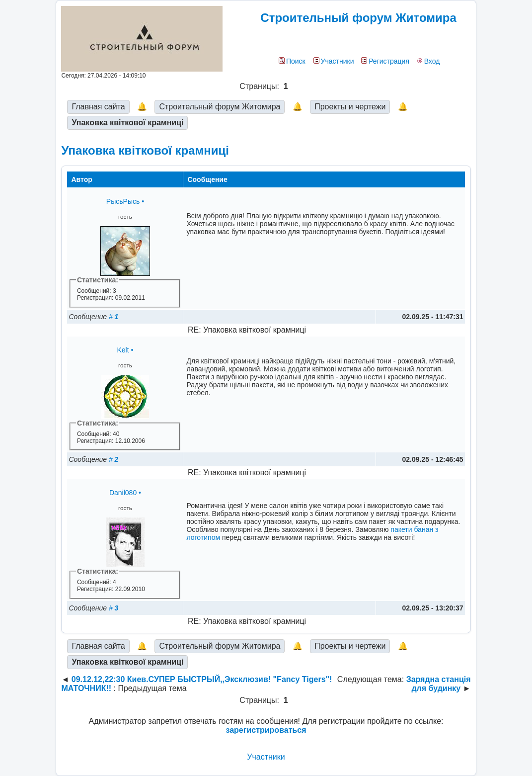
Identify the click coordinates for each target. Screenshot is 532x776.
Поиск (292, 61)
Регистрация (385, 61)
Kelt (123, 350)
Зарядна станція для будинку (439, 684)
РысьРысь (123, 201)
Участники (334, 61)
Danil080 (123, 493)
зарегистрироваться (266, 730)
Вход (428, 61)
